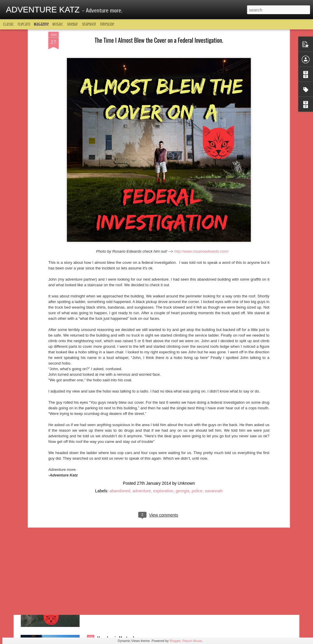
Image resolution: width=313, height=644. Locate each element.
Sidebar (73, 24)
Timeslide (107, 24)
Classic (8, 24)
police (197, 425)
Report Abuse (192, 641)
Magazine (41, 24)
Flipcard (24, 24)
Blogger (175, 641)
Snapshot (89, 24)
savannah (214, 425)
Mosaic (58, 24)
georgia (183, 425)
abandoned (120, 425)
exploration (163, 425)
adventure (141, 425)
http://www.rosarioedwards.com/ (201, 186)
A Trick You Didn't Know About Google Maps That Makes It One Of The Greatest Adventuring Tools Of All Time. (152, 575)
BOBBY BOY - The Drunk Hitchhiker (127, 505)
